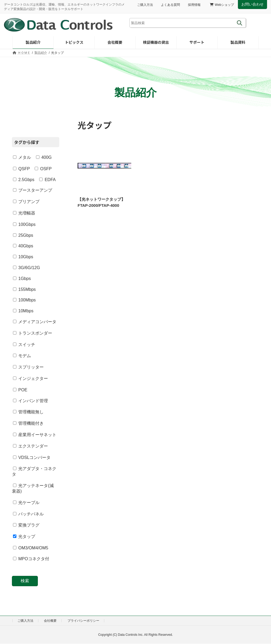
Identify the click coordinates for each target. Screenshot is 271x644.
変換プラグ (26, 525)
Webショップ (222, 5)
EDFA (47, 179)
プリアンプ (26, 202)
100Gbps (24, 224)
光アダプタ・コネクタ (34, 471)
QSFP (21, 168)
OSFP (43, 168)
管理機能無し (28, 412)
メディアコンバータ (35, 322)
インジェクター (30, 378)
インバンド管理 (30, 400)
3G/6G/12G (26, 268)
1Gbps (22, 278)
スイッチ (24, 344)
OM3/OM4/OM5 (31, 548)
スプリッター (28, 367)
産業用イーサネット (35, 435)
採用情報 (194, 5)
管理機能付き (28, 423)
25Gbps (23, 235)
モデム (22, 356)
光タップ (24, 536)
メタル (22, 157)
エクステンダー (30, 446)
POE (20, 390)
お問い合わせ (252, 4)
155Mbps (24, 289)
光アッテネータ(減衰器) (33, 488)
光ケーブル (26, 503)
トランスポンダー (33, 333)
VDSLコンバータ (32, 457)
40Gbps (23, 246)
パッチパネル (28, 514)
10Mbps (23, 311)
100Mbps (24, 300)
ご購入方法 (145, 5)
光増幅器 (24, 213)
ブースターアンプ (33, 190)
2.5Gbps (24, 179)
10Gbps (23, 257)
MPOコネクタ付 (31, 559)
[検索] (241, 23)
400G (44, 157)
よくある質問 (170, 5)
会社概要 (50, 621)
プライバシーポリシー (83, 621)
